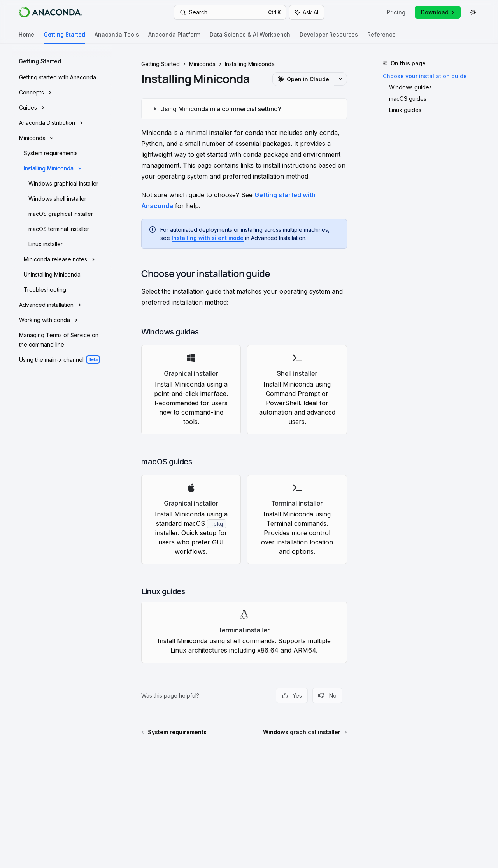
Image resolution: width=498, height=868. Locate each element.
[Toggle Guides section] (62, 108)
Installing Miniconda (250, 64)
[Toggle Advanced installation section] (62, 305)
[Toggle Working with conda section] (62, 320)
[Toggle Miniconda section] (62, 138)
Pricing (396, 12)
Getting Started (64, 38)
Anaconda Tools (117, 38)
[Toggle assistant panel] (307, 12)
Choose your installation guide (425, 76)
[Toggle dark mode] (473, 12)
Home (26, 38)
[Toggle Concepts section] (62, 93)
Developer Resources (329, 38)
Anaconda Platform (174, 38)
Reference (381, 38)
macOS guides (408, 99)
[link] (191, 390)
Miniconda (202, 64)
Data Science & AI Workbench (250, 38)
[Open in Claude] (303, 79)
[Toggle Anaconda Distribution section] (62, 123)
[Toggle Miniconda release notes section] (62, 259)
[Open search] (230, 12)
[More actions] (340, 79)
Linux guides (405, 110)
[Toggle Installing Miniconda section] (62, 168)
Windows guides (410, 87)
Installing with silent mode (208, 238)
